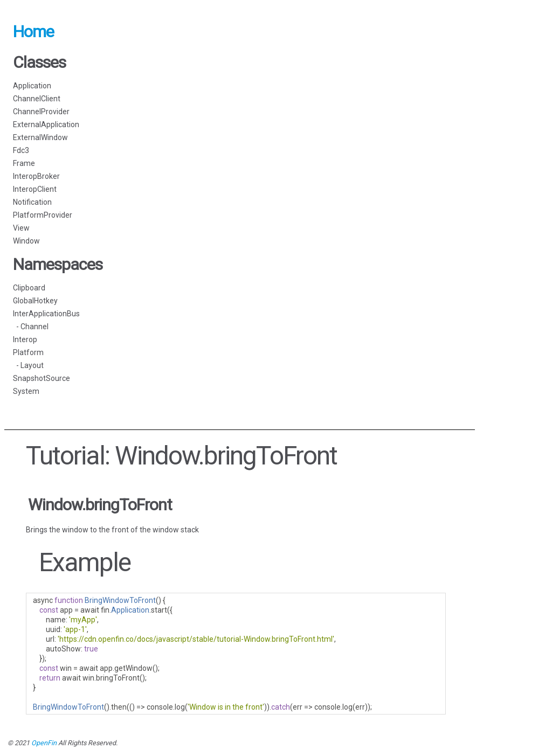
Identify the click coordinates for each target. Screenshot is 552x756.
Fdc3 (21, 150)
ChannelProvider (41, 112)
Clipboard (29, 288)
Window (26, 241)
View (21, 228)
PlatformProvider (43, 215)
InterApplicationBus (46, 314)
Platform (28, 352)
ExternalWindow (40, 137)
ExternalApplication (46, 124)
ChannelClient (37, 99)
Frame (24, 163)
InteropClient (35, 189)
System (26, 391)
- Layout (28, 365)
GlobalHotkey (35, 301)
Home (33, 32)
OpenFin (44, 743)
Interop (25, 339)
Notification (32, 202)
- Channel (31, 327)
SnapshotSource (42, 378)
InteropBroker (36, 176)
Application (32, 86)
